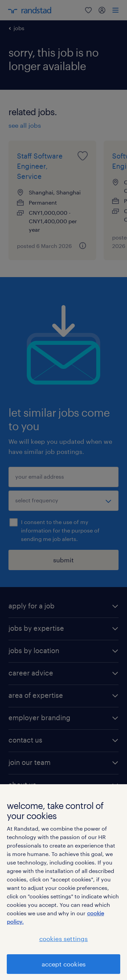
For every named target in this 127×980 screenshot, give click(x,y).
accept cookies (64, 964)
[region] (63, 882)
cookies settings (64, 939)
